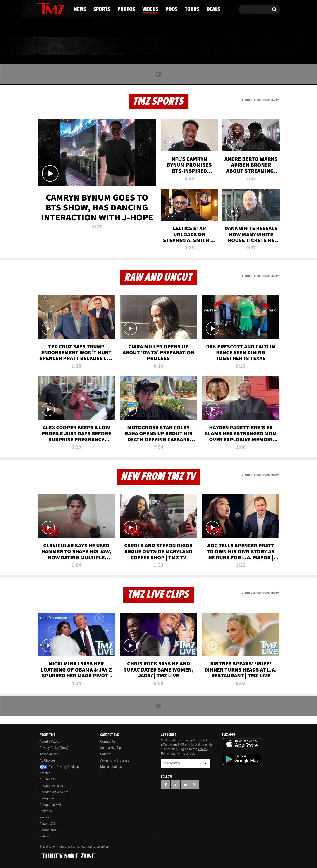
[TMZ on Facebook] (41, 8)
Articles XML (49, 779)
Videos (160, 46)
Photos (122, 46)
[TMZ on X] (48, 8)
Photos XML (48, 830)
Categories (47, 798)
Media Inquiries (111, 767)
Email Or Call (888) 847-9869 (89, 28)
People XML (48, 824)
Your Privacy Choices (59, 767)
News (48, 46)
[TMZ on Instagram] (64, 8)
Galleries (46, 811)
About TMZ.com (51, 741)
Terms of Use (49, 754)
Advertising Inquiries (115, 760)
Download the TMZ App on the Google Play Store (242, 759)
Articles (45, 773)
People (44, 817)
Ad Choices (48, 760)
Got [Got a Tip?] (51, 28)
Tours (226, 46)
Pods (194, 46)
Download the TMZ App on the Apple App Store (242, 744)
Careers (106, 754)
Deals (260, 46)
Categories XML (51, 805)
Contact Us (108, 741)
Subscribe (205, 763)
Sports (83, 46)
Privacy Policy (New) (54, 748)
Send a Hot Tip (111, 748)
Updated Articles (51, 786)
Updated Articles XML (55, 792)
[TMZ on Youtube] (55, 8)
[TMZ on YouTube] (185, 785)
